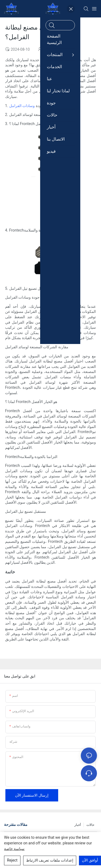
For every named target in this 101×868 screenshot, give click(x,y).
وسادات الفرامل (22, 106)
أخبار (78, 825)
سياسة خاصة (14, 849)
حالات (90, 825)
